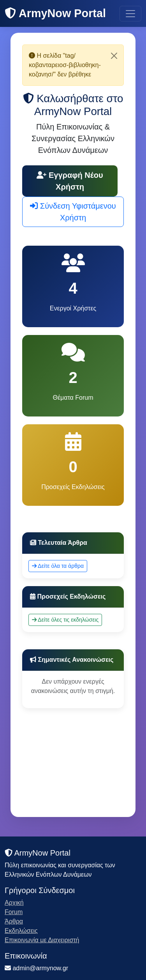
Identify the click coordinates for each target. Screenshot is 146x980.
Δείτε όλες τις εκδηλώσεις (65, 620)
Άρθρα (14, 921)
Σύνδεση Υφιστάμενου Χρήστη (73, 212)
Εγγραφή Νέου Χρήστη (70, 181)
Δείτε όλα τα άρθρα (58, 566)
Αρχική (14, 903)
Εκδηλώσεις (21, 931)
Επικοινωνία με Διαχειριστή (42, 940)
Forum (14, 912)
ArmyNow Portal (55, 13)
